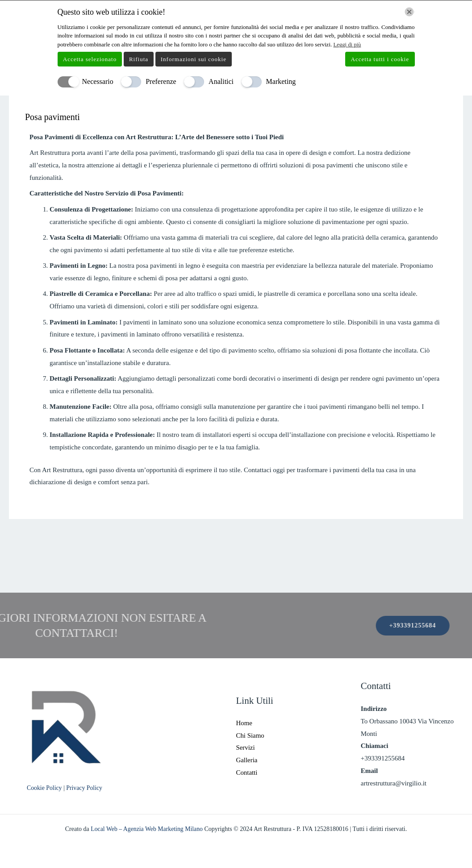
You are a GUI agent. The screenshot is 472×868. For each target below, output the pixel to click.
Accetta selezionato (90, 59)
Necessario (98, 81)
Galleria (247, 760)
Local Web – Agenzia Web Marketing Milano (147, 829)
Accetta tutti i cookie (380, 59)
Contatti (247, 772)
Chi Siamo (251, 735)
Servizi (246, 748)
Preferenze (161, 81)
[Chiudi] (409, 12)
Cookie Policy (45, 788)
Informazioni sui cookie (194, 59)
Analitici (221, 81)
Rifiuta (139, 59)
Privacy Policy (85, 788)
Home (244, 723)
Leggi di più (348, 44)
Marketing (281, 81)
